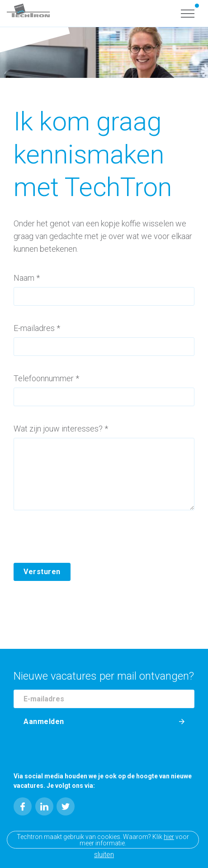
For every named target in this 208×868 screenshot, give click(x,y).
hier (169, 837)
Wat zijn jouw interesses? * (61, 429)
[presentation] (82, 545)
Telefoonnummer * (46, 378)
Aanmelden (44, 722)
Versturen (42, 572)
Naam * (27, 278)
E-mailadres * (37, 328)
